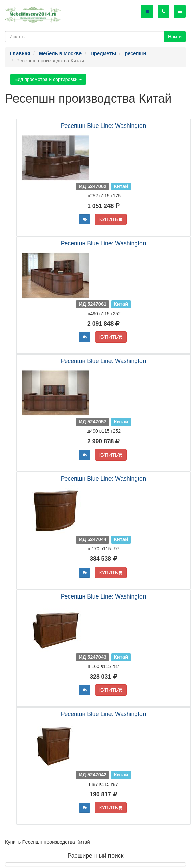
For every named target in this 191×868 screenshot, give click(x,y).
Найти (175, 37)
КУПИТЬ (111, 219)
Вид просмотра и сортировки (48, 79)
